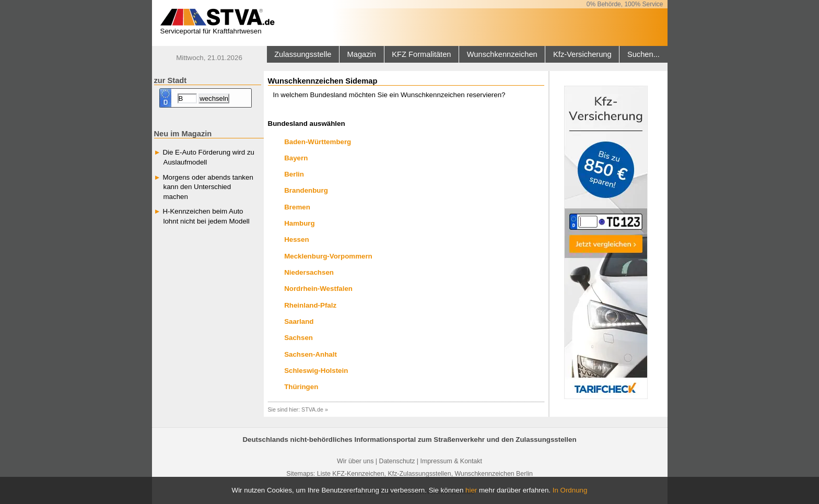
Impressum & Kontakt (451, 461)
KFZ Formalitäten (421, 54)
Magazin (362, 54)
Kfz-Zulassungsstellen (419, 474)
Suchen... (643, 54)
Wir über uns (355, 461)
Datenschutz (397, 461)
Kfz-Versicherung (582, 54)
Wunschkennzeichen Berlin (494, 474)
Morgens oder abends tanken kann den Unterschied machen (208, 187)
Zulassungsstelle (303, 54)
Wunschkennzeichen (502, 54)
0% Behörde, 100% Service (625, 4)
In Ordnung (570, 490)
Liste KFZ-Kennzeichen (351, 474)
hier (471, 490)
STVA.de (312, 409)
